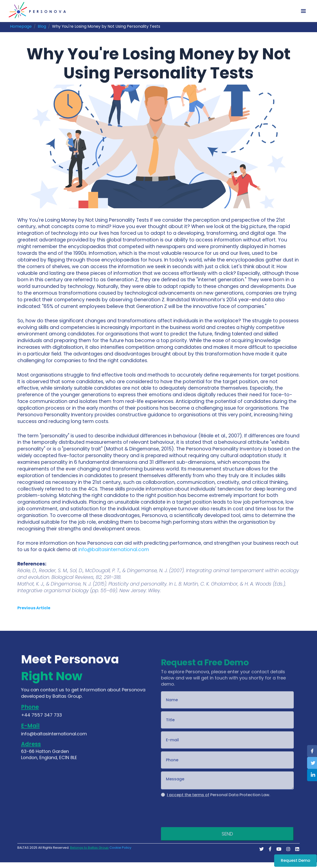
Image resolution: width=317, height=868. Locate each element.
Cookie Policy (120, 848)
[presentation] (199, 820)
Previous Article (34, 608)
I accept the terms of (188, 803)
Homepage (21, 26)
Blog (42, 26)
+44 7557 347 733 (41, 720)
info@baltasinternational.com (114, 550)
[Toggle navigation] (303, 11)
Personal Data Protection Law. (219, 803)
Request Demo (296, 860)
